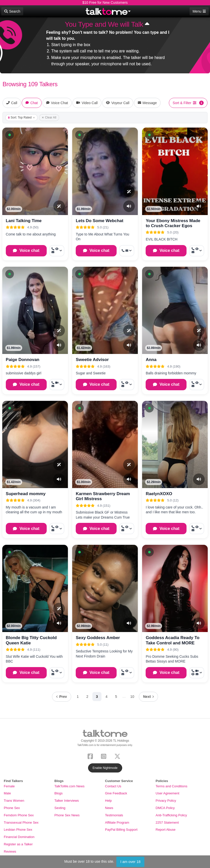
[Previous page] (62, 697)
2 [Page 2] (87, 697)
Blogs (59, 793)
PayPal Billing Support (121, 830)
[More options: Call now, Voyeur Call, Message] (57, 251)
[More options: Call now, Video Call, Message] (57, 385)
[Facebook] (91, 756)
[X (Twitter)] (118, 756)
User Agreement (168, 793)
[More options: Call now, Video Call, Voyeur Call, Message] (197, 673)
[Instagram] (105, 756)
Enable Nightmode (105, 768)
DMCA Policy (165, 808)
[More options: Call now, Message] (127, 251)
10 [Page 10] (132, 697)
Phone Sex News (67, 815)
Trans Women (14, 801)
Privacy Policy (166, 801)
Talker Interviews (67, 801)
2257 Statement (167, 822)
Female (9, 786)
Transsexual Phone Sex (21, 822)
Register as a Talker (18, 844)
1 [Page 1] (78, 697)
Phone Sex (12, 808)
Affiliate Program (117, 822)
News (109, 808)
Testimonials (114, 815)
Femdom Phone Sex (19, 815)
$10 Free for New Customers (105, 3)
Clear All (49, 117)
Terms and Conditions (172, 786)
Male (7, 793)
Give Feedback (116, 793)
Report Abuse (166, 830)
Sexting (60, 808)
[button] (10, 135)
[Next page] (148, 697)
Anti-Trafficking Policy (171, 815)
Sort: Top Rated (21, 117)
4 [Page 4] (107, 697)
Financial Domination (19, 837)
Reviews (10, 851)
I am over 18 (130, 862)
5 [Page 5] (116, 697)
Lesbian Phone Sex (18, 830)
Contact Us (113, 786)
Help (108, 801)
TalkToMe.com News (70, 786)
